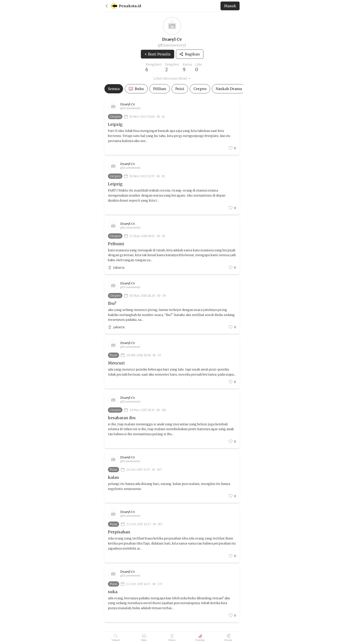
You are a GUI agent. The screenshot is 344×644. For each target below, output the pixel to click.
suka (113, 592)
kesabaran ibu (122, 418)
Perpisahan (119, 532)
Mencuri (116, 363)
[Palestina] (200, 638)
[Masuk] (228, 638)
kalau (113, 477)
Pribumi (116, 244)
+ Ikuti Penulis (158, 54)
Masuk (230, 6)
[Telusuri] (116, 638)
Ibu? (112, 303)
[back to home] (164, 6)
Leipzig (115, 124)
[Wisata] (172, 638)
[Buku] (144, 638)
